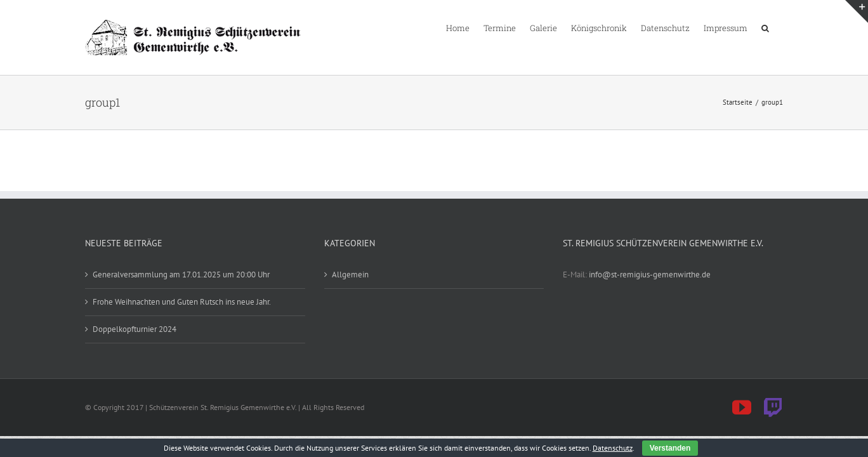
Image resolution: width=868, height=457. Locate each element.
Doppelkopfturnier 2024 (135, 329)
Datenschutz (613, 448)
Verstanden (670, 448)
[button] (779, 27)
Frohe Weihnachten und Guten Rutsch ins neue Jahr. (182, 302)
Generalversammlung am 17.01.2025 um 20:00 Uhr (181, 275)
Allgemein (350, 275)
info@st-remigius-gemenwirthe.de (650, 275)
